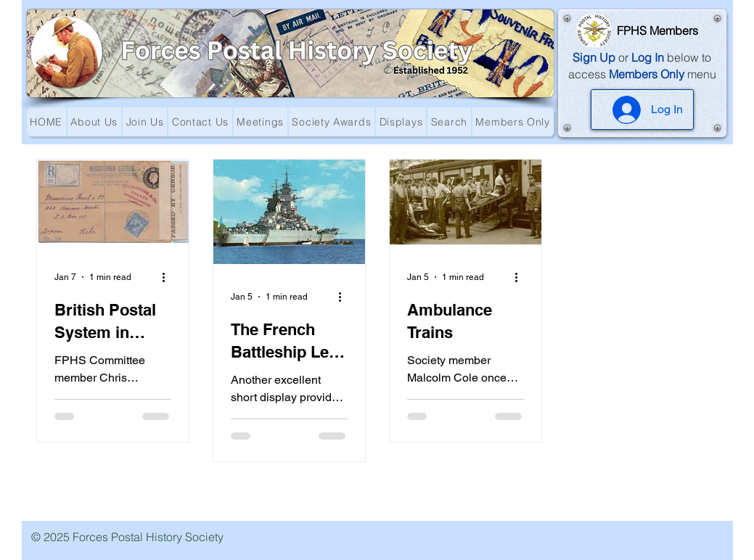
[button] (94, 122)
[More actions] (169, 277)
